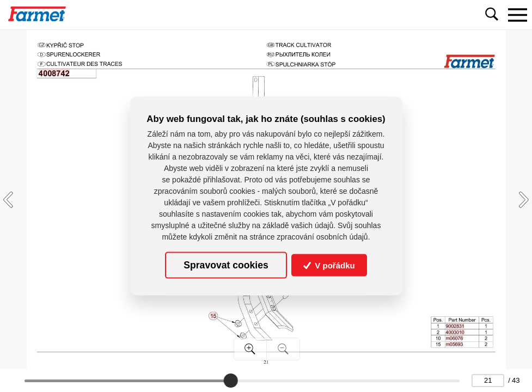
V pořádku (329, 265)
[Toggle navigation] (517, 15)
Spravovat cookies (226, 265)
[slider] (230, 381)
